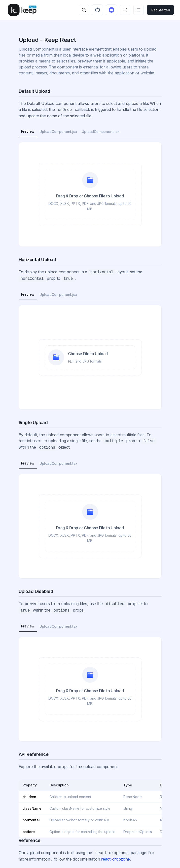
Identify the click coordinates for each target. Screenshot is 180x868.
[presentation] (90, 194)
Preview (28, 131)
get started (160, 10)
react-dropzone (115, 859)
